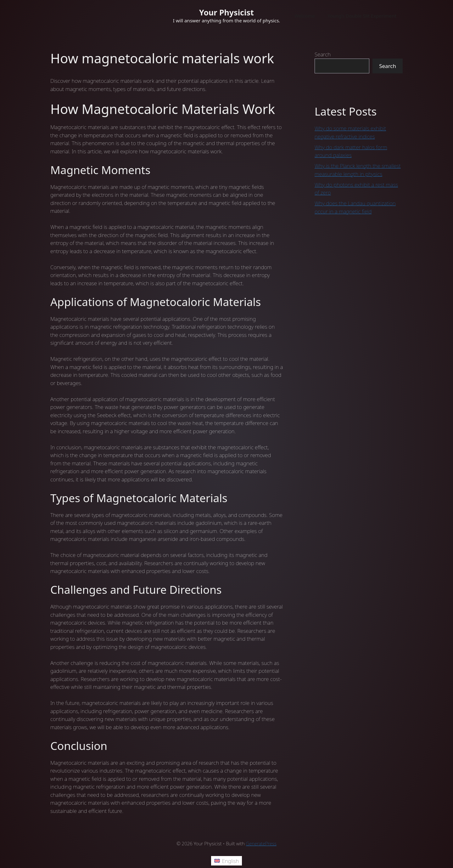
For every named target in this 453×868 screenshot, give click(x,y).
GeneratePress (261, 843)
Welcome (305, 16)
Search (323, 54)
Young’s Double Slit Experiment (362, 16)
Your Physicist (226, 12)
